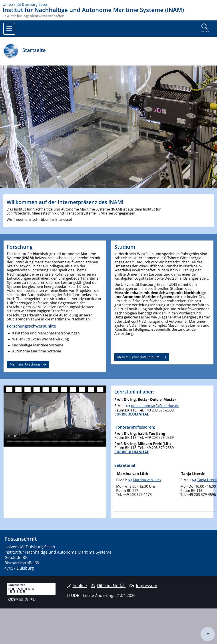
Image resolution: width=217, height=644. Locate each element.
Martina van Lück (147, 480)
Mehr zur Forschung (25, 364)
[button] (16, 127)
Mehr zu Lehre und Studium (139, 357)
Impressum (143, 586)
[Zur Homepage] (108, 4)
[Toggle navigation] (9, 29)
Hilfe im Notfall (108, 586)
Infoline (77, 586)
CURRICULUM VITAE (132, 414)
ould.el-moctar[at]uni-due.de (155, 406)
